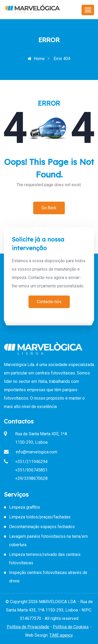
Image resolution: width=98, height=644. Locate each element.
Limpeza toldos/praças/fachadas (40, 517)
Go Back (49, 208)
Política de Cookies (71, 627)
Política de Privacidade (28, 627)
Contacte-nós (49, 302)
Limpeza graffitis (25, 507)
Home (36, 59)
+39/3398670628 (31, 478)
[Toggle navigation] (88, 10)
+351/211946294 (31, 462)
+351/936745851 (31, 470)
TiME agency (61, 635)
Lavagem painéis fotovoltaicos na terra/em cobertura (48, 541)
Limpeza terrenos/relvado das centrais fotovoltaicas (45, 559)
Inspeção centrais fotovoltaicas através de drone (48, 577)
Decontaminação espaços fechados (42, 527)
